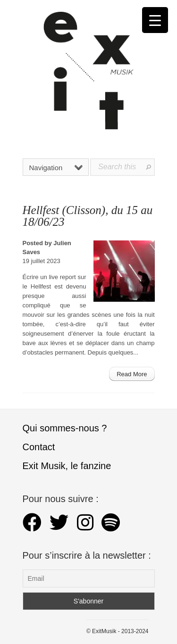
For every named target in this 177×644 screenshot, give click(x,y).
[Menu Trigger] (155, 20)
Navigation (56, 168)
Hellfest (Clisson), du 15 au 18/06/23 (88, 216)
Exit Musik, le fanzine (67, 466)
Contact (39, 447)
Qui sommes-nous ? (65, 428)
